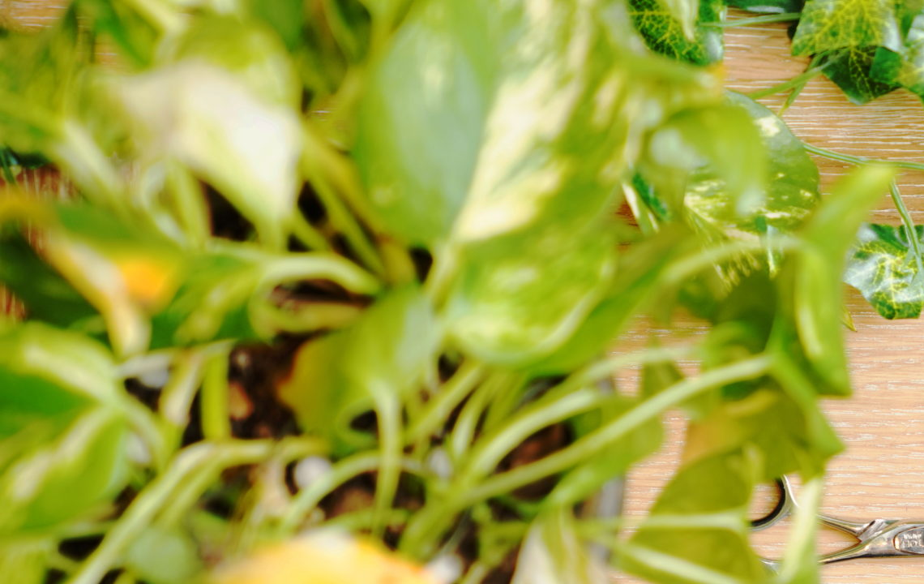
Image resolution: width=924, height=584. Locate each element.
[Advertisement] (462, 114)
